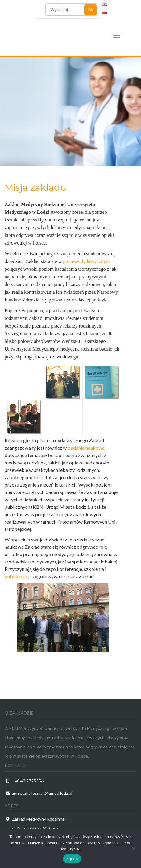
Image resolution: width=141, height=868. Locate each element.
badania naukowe (86, 448)
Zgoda (72, 859)
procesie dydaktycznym (86, 261)
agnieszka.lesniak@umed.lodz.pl (42, 793)
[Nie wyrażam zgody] (133, 849)
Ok (90, 10)
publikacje (16, 576)
